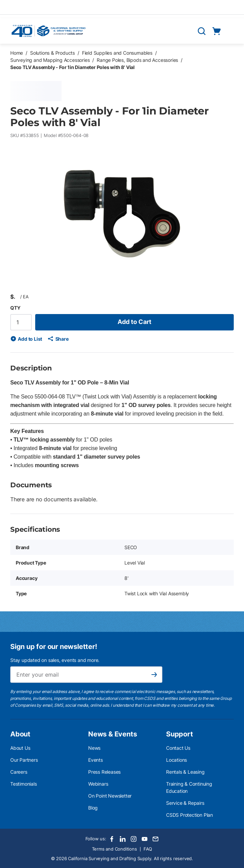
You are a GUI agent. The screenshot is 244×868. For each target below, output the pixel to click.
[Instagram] (134, 839)
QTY (15, 308)
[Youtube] (145, 839)
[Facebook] (112, 839)
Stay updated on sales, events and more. (55, 660)
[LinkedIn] (123, 839)
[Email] (155, 839)
